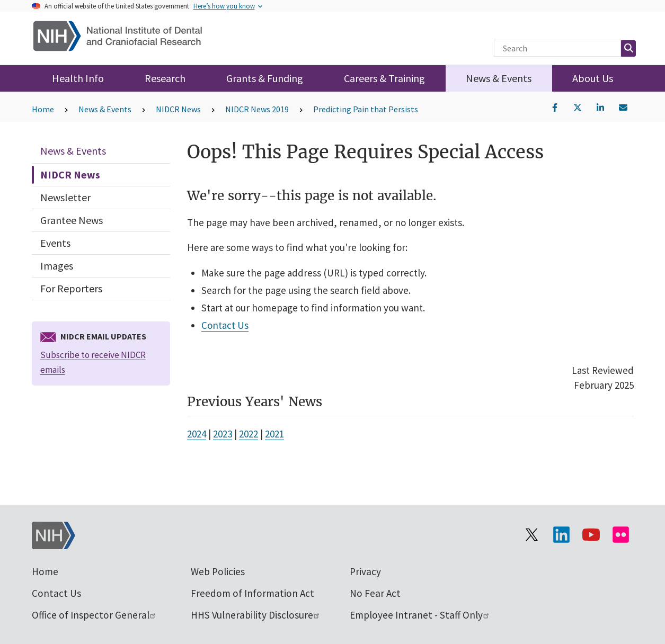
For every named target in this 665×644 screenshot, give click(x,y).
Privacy (365, 571)
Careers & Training (384, 78)
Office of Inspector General (94, 615)
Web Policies (218, 571)
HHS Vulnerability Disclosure (256, 615)
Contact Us (225, 325)
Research (165, 78)
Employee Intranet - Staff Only (420, 615)
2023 (223, 434)
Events (55, 243)
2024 (197, 434)
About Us (593, 78)
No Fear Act (375, 593)
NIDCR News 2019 (257, 109)
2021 (274, 434)
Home (43, 109)
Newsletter (65, 197)
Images (57, 266)
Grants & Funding (265, 78)
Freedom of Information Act (252, 593)
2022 (249, 434)
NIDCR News (178, 109)
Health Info (78, 78)
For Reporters (71, 288)
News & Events (499, 78)
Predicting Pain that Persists (366, 109)
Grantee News (72, 220)
